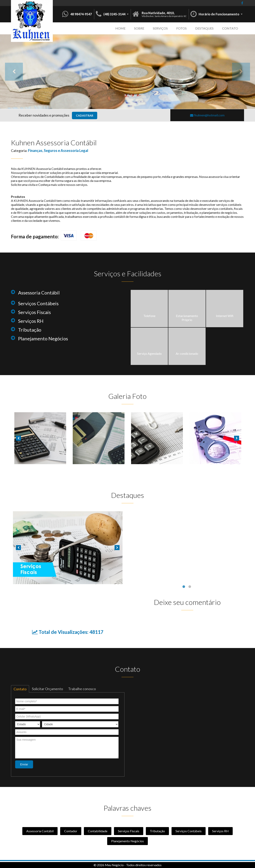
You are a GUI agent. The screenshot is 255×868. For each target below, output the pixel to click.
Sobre (139, 28)
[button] (112, 14)
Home (120, 28)
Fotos (181, 28)
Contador (71, 831)
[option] (127, 72)
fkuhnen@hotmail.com (207, 115)
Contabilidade (98, 831)
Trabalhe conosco (82, 689)
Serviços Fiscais (129, 831)
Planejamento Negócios (127, 841)
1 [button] (184, 587)
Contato (230, 28)
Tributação (157, 831)
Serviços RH (220, 831)
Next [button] (241, 72)
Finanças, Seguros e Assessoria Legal (58, 151)
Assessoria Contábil (40, 831)
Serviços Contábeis (189, 831)
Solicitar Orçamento (47, 689)
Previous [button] (14, 72)
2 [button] (190, 587)
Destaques (204, 28)
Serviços (160, 28)
